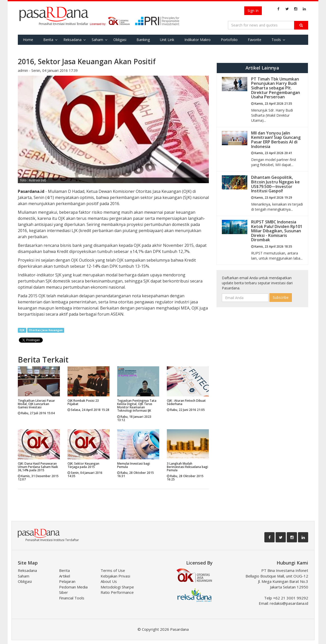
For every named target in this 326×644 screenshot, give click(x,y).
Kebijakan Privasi (115, 576)
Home (28, 40)
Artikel (65, 576)
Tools (276, 40)
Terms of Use (113, 570)
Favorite (255, 40)
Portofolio (229, 40)
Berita (48, 40)
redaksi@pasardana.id (289, 603)
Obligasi (120, 40)
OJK (22, 330)
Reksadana (72, 40)
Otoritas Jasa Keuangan (46, 330)
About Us (109, 581)
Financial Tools (72, 598)
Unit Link (167, 40)
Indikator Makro (198, 40)
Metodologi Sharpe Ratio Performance (117, 590)
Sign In (253, 11)
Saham (97, 40)
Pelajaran (67, 581)
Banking (143, 40)
